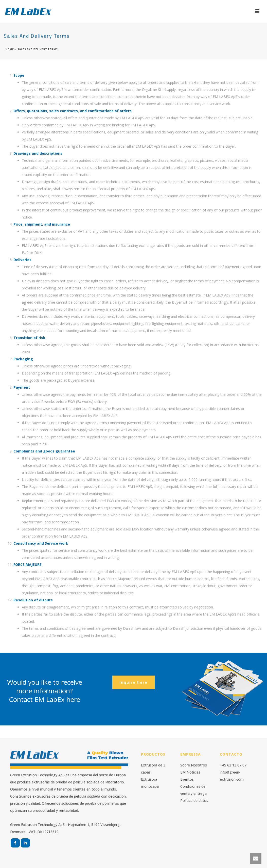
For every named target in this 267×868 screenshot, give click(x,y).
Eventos (187, 779)
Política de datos (194, 801)
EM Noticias (190, 772)
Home (10, 49)
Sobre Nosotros (194, 765)
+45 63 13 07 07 (233, 765)
